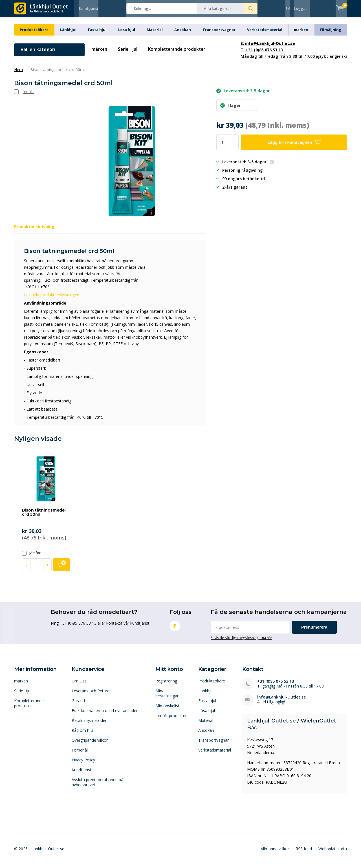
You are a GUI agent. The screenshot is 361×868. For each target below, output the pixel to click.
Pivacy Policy (83, 764)
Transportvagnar (219, 34)
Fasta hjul (97, 34)
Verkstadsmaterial (265, 34)
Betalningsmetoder (89, 725)
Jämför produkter (171, 720)
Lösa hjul (127, 34)
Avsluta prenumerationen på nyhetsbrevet (97, 786)
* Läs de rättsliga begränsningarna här (241, 642)
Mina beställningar (167, 698)
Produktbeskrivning (34, 231)
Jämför (31, 557)
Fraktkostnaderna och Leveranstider (105, 715)
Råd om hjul (83, 734)
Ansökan (183, 34)
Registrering (166, 685)
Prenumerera (314, 631)
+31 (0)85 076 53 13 (276, 685)
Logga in (302, 8)
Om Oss (79, 685)
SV (288, 8)
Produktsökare (34, 34)
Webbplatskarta (333, 853)
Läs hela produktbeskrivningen (52, 299)
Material (155, 34)
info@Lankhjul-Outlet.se (281, 701)
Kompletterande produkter (181, 54)
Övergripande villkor (90, 744)
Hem (18, 74)
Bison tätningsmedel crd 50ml (44, 517)
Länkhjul (68, 34)
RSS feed (304, 853)
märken (301, 34)
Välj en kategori (38, 54)
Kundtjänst (89, 8)
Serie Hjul (129, 54)
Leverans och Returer (91, 695)
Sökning (251, 8)
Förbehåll (80, 754)
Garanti (78, 705)
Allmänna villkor (275, 853)
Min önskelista (169, 710)
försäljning (331, 34)
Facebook (175, 629)
